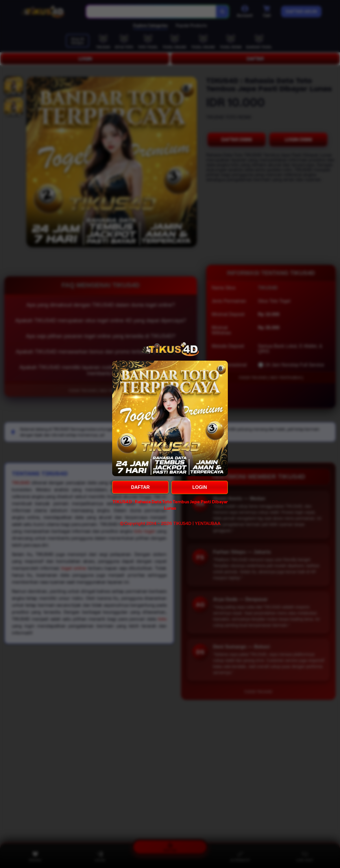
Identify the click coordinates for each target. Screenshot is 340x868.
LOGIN (200, 487)
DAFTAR (140, 487)
